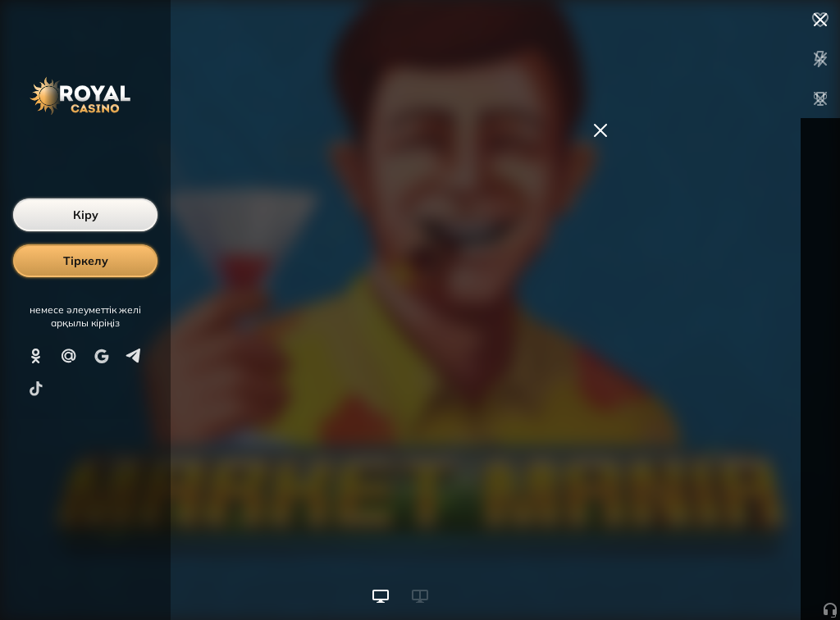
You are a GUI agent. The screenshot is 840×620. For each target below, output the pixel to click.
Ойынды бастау (716, 577)
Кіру (86, 215)
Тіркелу (86, 261)
